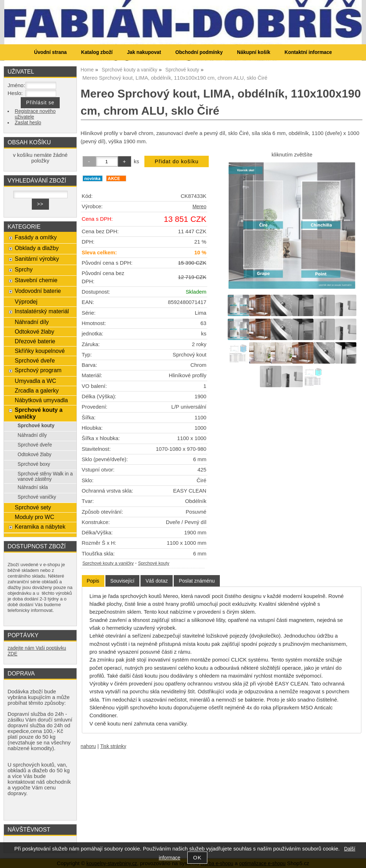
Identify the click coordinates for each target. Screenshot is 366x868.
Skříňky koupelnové (40, 351)
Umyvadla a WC (35, 381)
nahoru (88, 746)
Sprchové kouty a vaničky (108, 563)
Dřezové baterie (35, 341)
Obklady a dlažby (37, 248)
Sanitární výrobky (37, 259)
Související (123, 581)
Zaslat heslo (28, 123)
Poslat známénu (197, 581)
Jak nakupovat (144, 52)
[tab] (93, 581)
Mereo (199, 207)
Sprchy (24, 269)
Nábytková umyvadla (41, 400)
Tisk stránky (113, 746)
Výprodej (26, 301)
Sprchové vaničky (37, 497)
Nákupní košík (254, 52)
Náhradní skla (33, 487)
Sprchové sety (33, 507)
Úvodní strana (50, 52)
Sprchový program (38, 370)
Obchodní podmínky (199, 52)
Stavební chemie (36, 280)
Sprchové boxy (34, 464)
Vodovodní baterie (38, 291)
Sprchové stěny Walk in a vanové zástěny (45, 477)
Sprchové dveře (35, 360)
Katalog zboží (97, 52)
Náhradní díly (32, 322)
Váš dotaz (157, 581)
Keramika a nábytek (40, 527)
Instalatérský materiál (42, 311)
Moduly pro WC (34, 517)
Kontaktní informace (308, 52)
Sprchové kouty (154, 563)
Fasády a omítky (36, 237)
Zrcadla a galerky (37, 390)
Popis (93, 581)
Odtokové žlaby (34, 331)
